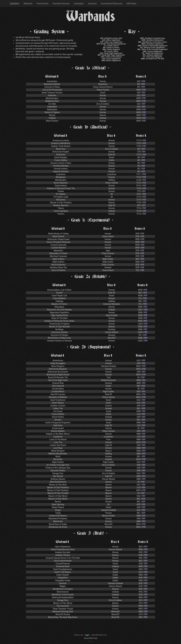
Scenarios (92, 4)
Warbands (28, 4)
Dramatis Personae (61, 4)
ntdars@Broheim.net (99, 635)
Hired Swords (42, 4)
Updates (15, 3)
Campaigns (79, 4)
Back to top (79, 635)
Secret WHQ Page (90, 638)
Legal (87, 635)
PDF (144, 81)
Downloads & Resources (112, 4)
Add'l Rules (131, 4)
